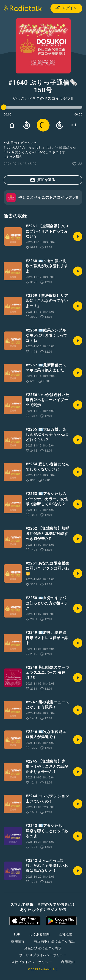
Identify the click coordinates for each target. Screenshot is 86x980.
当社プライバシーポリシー (32, 962)
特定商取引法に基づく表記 (54, 941)
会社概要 (66, 934)
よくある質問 (40, 934)
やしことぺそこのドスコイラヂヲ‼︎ (43, 98)
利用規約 (68, 962)
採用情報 (18, 941)
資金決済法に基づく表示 (43, 948)
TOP (17, 934)
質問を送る (43, 180)
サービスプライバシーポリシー (43, 955)
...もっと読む (13, 157)
